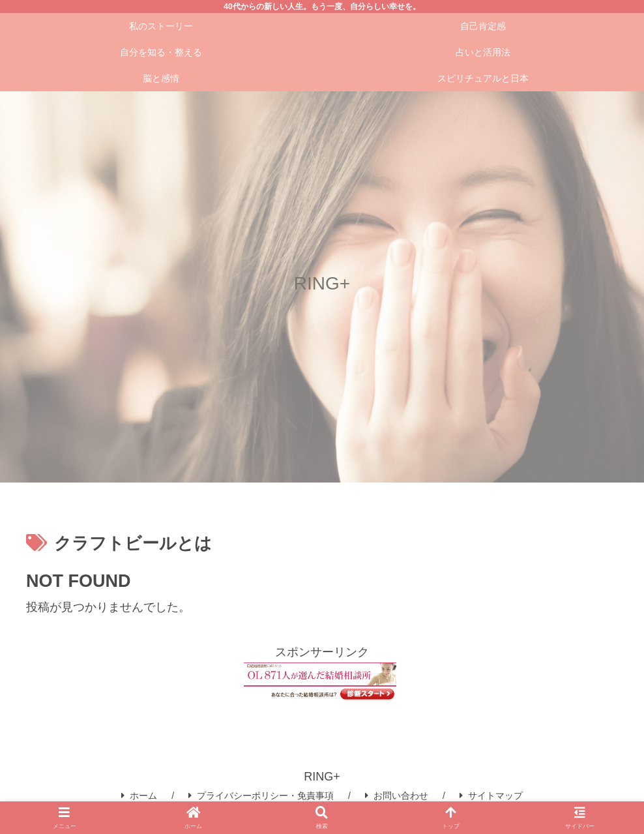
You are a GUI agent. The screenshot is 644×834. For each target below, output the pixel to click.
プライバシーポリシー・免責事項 (261, 796)
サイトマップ (491, 796)
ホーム (139, 796)
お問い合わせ (397, 796)
